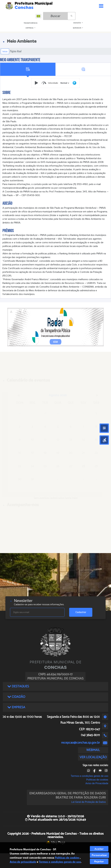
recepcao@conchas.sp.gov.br (81, 743)
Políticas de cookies (97, 780)
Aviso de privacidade (23, 862)
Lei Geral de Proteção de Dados (89, 802)
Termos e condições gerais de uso (89, 776)
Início (5, 51)
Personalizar (99, 855)
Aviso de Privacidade (97, 783)
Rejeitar (99, 861)
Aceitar (99, 849)
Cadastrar (81, 612)
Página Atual (16, 51)
